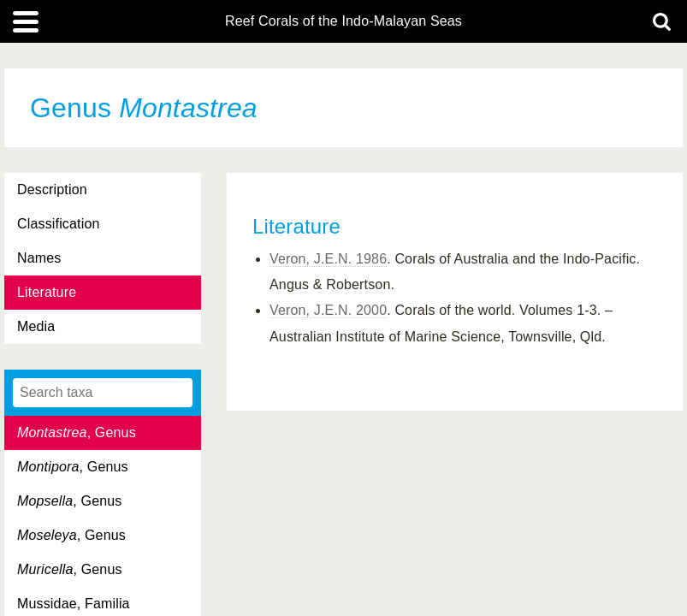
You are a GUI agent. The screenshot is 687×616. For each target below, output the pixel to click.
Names (39, 258)
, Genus (77, 432)
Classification (59, 224)
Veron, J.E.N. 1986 (328, 259)
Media (36, 326)
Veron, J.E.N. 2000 (328, 310)
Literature (47, 292)
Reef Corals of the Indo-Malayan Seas (343, 21)
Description (52, 190)
